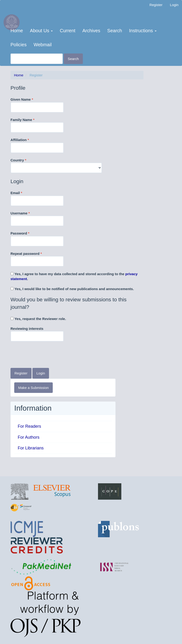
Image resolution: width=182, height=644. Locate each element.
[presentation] (46, 355)
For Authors (29, 437)
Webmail (43, 45)
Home (17, 31)
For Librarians (31, 448)
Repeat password (37, 259)
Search (115, 31)
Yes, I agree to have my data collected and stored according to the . (74, 276)
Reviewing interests (37, 334)
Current (68, 31)
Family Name (37, 125)
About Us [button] (41, 31)
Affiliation (37, 145)
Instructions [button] (143, 31)
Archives (91, 31)
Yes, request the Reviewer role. (38, 319)
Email (37, 198)
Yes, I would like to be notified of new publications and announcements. (72, 289)
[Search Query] (37, 59)
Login (174, 5)
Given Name (37, 105)
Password (37, 238)
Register (156, 5)
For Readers (29, 426)
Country (56, 165)
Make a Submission (33, 388)
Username (37, 218)
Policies (19, 45)
